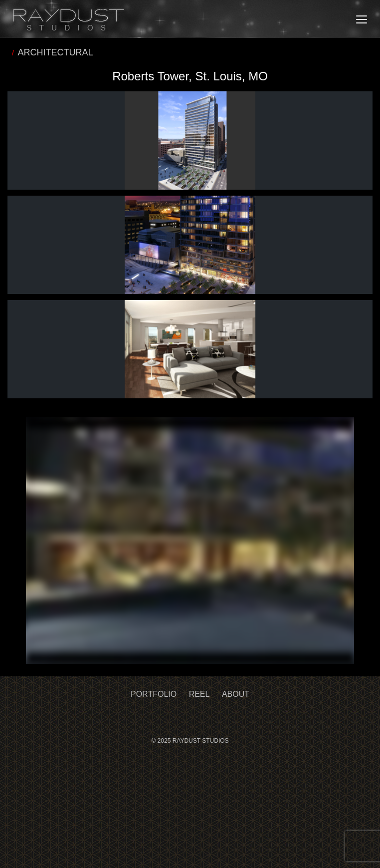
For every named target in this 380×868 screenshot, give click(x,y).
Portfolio (154, 694)
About (236, 694)
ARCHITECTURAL (56, 52)
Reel (199, 694)
